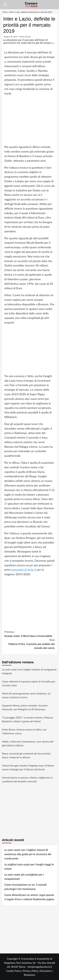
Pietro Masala (25, 37)
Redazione (29, 975)
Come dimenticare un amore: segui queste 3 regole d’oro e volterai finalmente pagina (29, 897)
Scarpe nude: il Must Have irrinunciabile (30, 634)
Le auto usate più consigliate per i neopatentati (24, 877)
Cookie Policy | (15, 971)
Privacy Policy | (31, 971)
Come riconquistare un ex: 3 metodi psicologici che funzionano (25, 887)
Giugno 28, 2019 (11, 37)
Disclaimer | (46, 971)
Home (5, 12)
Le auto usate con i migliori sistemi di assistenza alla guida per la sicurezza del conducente (28, 854)
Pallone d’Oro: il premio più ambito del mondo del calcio (30, 644)
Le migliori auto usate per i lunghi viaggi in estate (29, 867)
